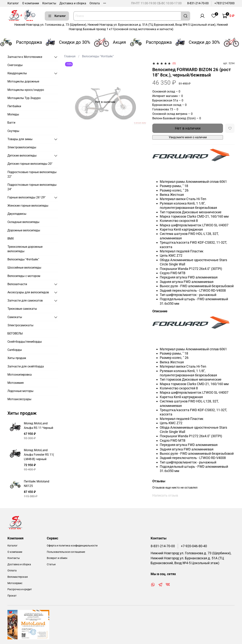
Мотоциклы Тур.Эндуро (24, 98)
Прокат (12, 596)
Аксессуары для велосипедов (28, 292)
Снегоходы (15, 65)
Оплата (95, 3)
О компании (31, 3)
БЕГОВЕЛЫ (15, 333)
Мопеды (13, 114)
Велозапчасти (17, 284)
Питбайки (14, 106)
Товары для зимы (20, 139)
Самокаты (15, 317)
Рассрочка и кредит (20, 589)
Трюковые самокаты (22, 309)
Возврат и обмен (57, 558)
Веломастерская (18, 577)
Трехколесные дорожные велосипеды (25, 249)
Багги (11, 123)
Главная (70, 56)
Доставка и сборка (73, 3)
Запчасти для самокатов (25, 301)
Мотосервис (15, 583)
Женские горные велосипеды (28, 206)
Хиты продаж (17, 358)
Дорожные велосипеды (24, 230)
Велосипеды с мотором (24, 276)
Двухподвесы (17, 214)
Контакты (49, 3)
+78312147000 (224, 3)
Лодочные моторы (20, 391)
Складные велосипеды (23, 222)
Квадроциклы (17, 73)
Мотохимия (16, 383)
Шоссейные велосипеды (24, 268)
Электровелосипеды (22, 147)
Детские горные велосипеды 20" (30, 164)
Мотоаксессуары (19, 399)
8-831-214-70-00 (198, 3)
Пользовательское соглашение (66, 552)
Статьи (51, 564)
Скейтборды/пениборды (25, 342)
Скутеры (13, 131)
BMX (11, 239)
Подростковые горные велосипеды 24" (32, 187)
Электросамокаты (20, 325)
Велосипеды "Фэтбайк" (98, 56)
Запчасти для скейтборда (26, 366)
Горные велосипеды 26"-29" (26, 197)
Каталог (13, 3)
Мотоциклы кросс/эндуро (26, 90)
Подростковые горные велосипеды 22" (32, 174)
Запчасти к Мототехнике (25, 57)
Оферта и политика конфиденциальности (72, 546)
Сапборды (15, 350)
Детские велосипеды (22, 156)
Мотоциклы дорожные (23, 81)
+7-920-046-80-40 (194, 546)
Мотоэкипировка (20, 375)
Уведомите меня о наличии (188, 137)
